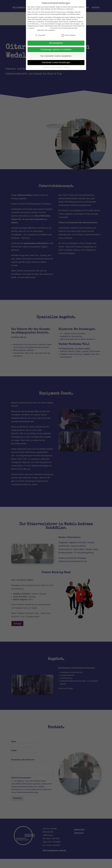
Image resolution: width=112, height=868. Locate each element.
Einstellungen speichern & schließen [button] (56, 49)
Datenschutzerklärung (42, 28)
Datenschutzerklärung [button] (57, 67)
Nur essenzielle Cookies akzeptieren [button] (56, 56)
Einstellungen (32, 30)
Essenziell (40, 35)
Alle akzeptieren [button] (56, 43)
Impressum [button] (67, 67)
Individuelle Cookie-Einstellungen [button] (56, 62)
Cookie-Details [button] (46, 67)
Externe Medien (69, 35)
